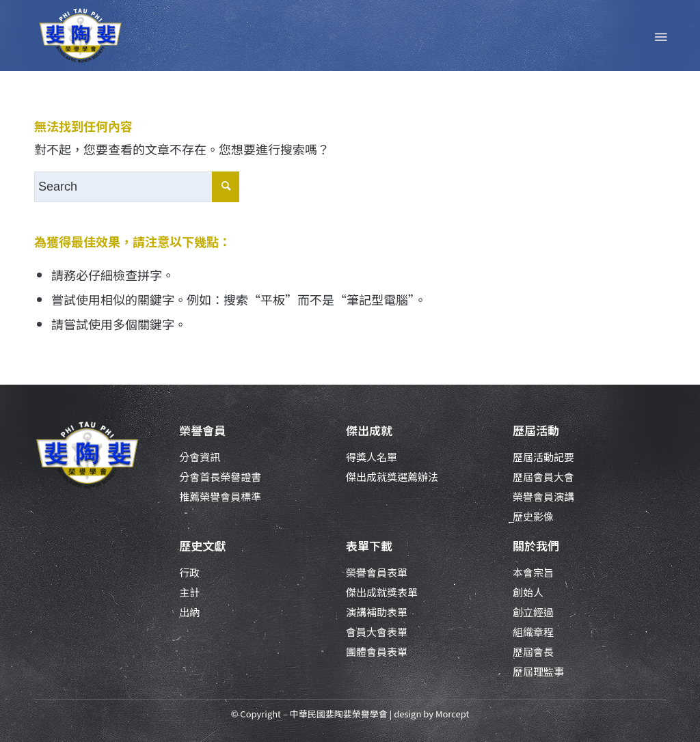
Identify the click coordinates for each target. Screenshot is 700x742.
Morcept (452, 714)
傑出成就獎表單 (382, 592)
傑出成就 (369, 430)
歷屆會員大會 (543, 477)
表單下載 (369, 546)
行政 (189, 572)
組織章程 (533, 632)
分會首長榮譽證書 (220, 477)
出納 (189, 612)
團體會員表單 (377, 651)
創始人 (528, 592)
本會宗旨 (533, 572)
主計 (189, 592)
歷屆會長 (533, 651)
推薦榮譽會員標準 (220, 496)
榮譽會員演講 (543, 496)
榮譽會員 (202, 430)
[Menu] (660, 36)
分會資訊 (200, 457)
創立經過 (533, 612)
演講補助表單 (377, 612)
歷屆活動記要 (543, 457)
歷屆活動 (536, 430)
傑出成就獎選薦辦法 (392, 477)
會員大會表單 (377, 632)
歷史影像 (533, 516)
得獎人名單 (372, 457)
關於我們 (536, 546)
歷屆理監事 (538, 671)
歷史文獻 (202, 546)
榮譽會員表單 (377, 572)
